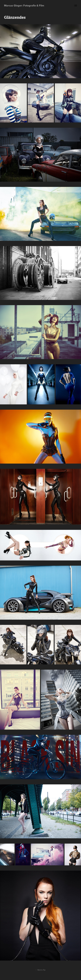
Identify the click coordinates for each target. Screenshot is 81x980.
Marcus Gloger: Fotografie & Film (24, 5)
